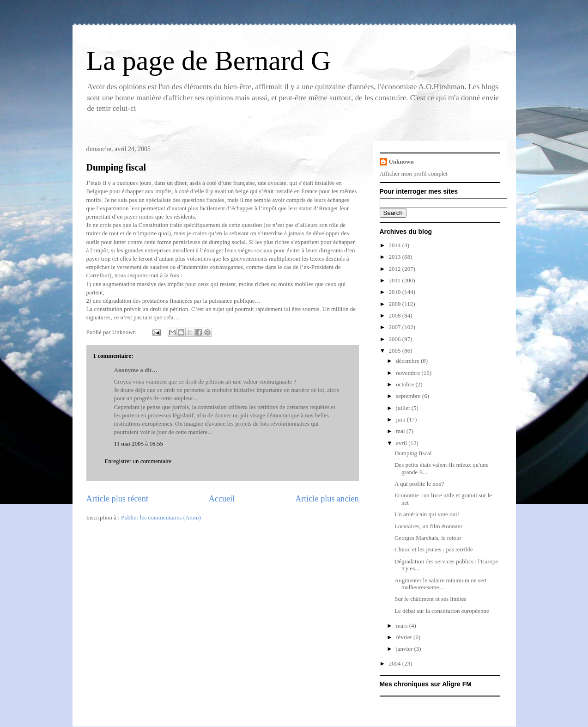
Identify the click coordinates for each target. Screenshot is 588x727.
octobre (406, 384)
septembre (409, 396)
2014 (396, 245)
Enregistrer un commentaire (138, 461)
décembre (408, 361)
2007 (396, 327)
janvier (405, 649)
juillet (404, 408)
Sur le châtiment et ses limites (430, 599)
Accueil (222, 499)
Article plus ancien (327, 499)
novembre (409, 373)
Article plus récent (117, 499)
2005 (396, 351)
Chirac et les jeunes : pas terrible (434, 549)
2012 (396, 269)
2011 (396, 280)
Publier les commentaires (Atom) (161, 517)
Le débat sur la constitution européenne (442, 611)
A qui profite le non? (419, 484)
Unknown (401, 162)
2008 (396, 315)
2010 (396, 292)
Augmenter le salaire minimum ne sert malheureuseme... (441, 584)
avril (402, 443)
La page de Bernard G (209, 61)
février (405, 637)
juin (401, 419)
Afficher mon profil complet (414, 174)
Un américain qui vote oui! (427, 514)
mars (403, 626)
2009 (396, 304)
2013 (396, 257)
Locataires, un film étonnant (428, 526)
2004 (396, 663)
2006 (396, 339)
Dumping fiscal (116, 167)
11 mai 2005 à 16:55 (139, 443)
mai (401, 431)
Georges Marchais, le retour (428, 538)
